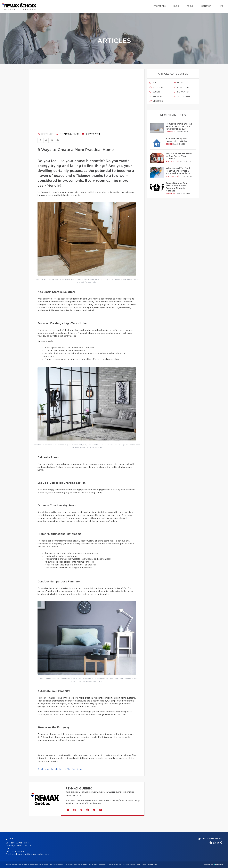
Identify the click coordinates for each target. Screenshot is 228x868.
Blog (176, 6)
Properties (160, 6)
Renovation (182, 92)
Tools (190, 6)
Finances (156, 97)
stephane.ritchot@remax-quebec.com (30, 854)
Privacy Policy (116, 865)
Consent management (147, 865)
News (179, 83)
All (153, 83)
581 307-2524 (17, 851)
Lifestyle (45, 134)
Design (155, 92)
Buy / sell (157, 87)
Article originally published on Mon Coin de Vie (60, 769)
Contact (206, 6)
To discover (182, 97)
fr (222, 6)
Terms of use (129, 865)
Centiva (218, 865)
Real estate (182, 87)
